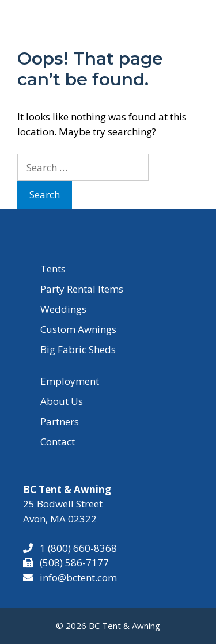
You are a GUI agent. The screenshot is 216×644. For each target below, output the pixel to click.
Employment (70, 381)
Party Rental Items (82, 289)
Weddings (63, 309)
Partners (60, 421)
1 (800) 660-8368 (75, 548)
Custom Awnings (78, 329)
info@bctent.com (78, 577)
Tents (53, 269)
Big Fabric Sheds (78, 349)
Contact (58, 442)
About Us (62, 401)
